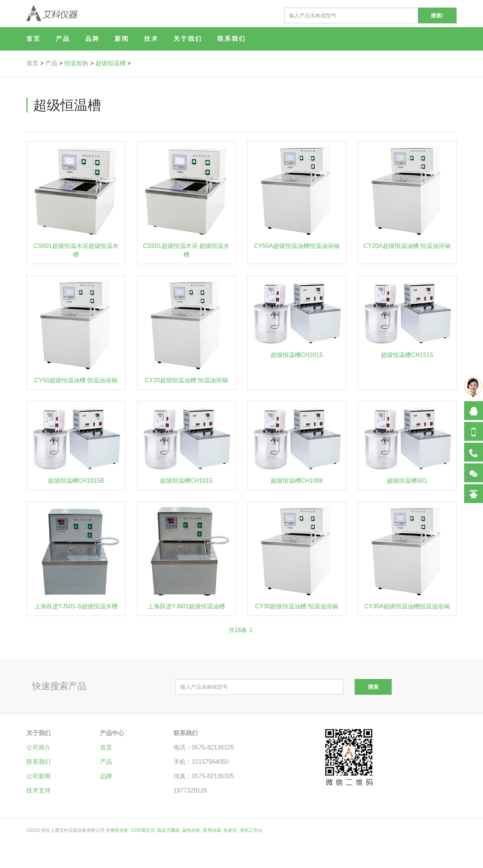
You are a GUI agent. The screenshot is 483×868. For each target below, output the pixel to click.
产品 (63, 39)
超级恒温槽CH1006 (297, 481)
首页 (34, 39)
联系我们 (232, 39)
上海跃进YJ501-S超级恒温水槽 (76, 606)
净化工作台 (251, 830)
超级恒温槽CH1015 (186, 481)
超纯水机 (191, 830)
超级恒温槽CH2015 (297, 355)
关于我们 (188, 39)
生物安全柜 (117, 830)
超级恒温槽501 (407, 481)
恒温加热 (76, 63)
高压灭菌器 (168, 830)
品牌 (92, 39)
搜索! (437, 15)
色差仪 (230, 830)
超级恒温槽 (111, 63)
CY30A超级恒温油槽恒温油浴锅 (407, 606)
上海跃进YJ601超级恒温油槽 (186, 606)
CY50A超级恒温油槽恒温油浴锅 (297, 246)
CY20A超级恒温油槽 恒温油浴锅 (407, 246)
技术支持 (38, 790)
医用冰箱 (212, 830)
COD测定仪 (143, 830)
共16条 (238, 630)
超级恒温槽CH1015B (76, 481)
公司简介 (38, 747)
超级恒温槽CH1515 (407, 355)
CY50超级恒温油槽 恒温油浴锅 (76, 380)
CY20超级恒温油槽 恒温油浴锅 (186, 380)
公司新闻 (38, 776)
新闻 (122, 39)
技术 (151, 39)
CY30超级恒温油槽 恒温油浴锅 (297, 606)
